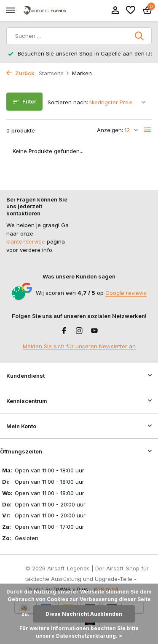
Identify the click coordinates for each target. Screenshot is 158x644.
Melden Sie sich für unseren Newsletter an (79, 346)
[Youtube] (94, 331)
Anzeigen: (110, 130)
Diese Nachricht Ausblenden (84, 614)
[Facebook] (64, 331)
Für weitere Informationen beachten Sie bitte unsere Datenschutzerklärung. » (79, 632)
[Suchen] (79, 36)
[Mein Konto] (115, 11)
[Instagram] (79, 331)
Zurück (20, 73)
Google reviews (126, 293)
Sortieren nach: (68, 102)
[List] (148, 130)
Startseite (54, 73)
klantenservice (26, 241)
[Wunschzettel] (131, 11)
